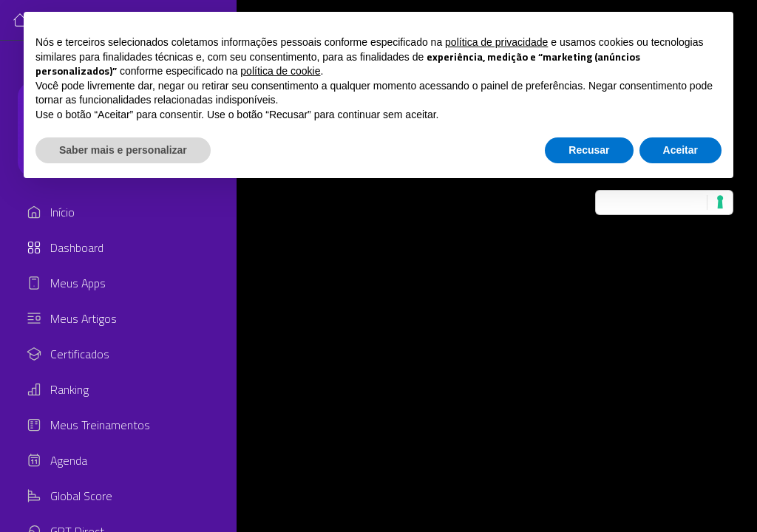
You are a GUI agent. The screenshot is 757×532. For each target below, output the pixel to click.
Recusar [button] (589, 150)
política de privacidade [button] (496, 42)
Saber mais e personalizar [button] (123, 150)
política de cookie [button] (280, 71)
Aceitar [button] (680, 150)
